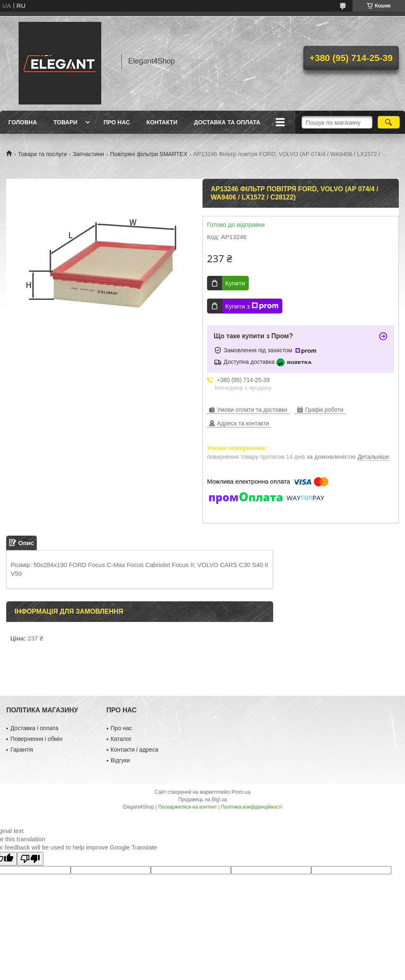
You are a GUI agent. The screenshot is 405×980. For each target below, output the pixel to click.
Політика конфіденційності (252, 807)
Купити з (252, 306)
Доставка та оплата (227, 122)
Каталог (121, 739)
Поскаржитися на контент (188, 807)
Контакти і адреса (135, 750)
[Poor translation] (30, 859)
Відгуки (120, 760)
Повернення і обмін (36, 739)
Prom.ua (241, 792)
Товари (65, 122)
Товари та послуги (42, 154)
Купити (235, 283)
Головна (23, 122)
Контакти (162, 122)
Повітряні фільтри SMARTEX (149, 154)
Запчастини (88, 154)
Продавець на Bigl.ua (202, 800)
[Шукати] (389, 122)
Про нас (117, 122)
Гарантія (22, 750)
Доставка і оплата (34, 728)
